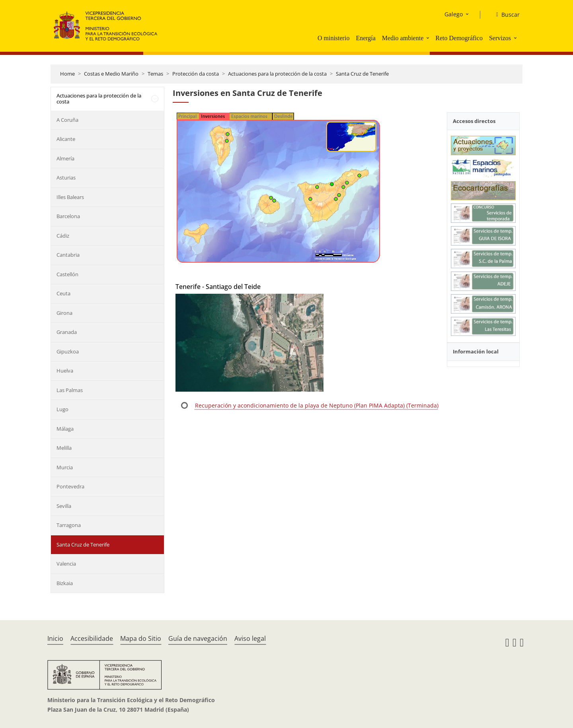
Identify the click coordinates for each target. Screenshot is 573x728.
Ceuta (63, 293)
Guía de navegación (198, 638)
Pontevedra (70, 486)
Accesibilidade (92, 638)
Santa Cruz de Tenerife (362, 74)
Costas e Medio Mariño (111, 74)
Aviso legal (250, 638)
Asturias (66, 178)
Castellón (67, 274)
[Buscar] (505, 15)
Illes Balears (70, 197)
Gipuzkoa (68, 351)
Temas (155, 74)
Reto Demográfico (459, 38)
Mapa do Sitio (141, 638)
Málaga (65, 429)
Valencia (66, 564)
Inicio (55, 638)
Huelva (65, 371)
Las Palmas (70, 390)
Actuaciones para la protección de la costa (277, 74)
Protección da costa (196, 74)
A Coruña (67, 120)
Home (67, 74)
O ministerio (333, 38)
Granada (67, 332)
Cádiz (63, 236)
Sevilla (64, 506)
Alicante (66, 139)
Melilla (64, 448)
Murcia (65, 467)
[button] (429, 38)
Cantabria (68, 255)
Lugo (62, 409)
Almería (65, 158)
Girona (64, 313)
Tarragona (69, 525)
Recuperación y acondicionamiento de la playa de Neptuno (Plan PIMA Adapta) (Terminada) (317, 405)
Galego (454, 14)
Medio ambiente (403, 38)
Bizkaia (65, 583)
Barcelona (68, 216)
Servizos (500, 38)
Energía (365, 38)
